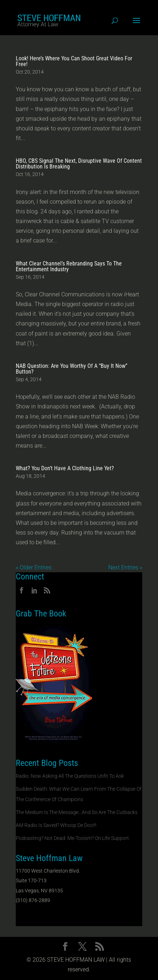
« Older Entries (34, 567)
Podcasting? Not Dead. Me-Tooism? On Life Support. (73, 838)
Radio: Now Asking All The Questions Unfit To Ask (70, 776)
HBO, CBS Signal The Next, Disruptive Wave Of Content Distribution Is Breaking (79, 164)
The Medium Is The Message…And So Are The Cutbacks (77, 812)
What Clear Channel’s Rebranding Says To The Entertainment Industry (69, 266)
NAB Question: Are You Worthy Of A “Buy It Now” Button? (71, 369)
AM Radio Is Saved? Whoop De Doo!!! (56, 825)
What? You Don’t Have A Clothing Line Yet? (65, 468)
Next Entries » (125, 567)
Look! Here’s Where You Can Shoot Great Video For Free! (74, 61)
